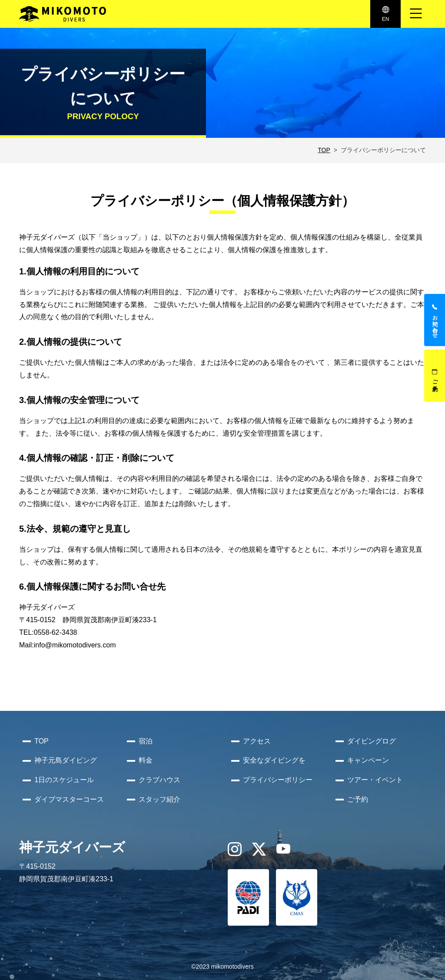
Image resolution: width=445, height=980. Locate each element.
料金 (146, 760)
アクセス (257, 741)
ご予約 (435, 376)
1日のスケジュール (64, 780)
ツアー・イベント (375, 780)
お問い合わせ (435, 320)
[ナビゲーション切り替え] (416, 14)
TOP (324, 150)
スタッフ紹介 (159, 799)
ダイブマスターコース (69, 799)
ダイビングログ (372, 741)
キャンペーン (368, 760)
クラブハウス (159, 780)
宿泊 (146, 741)
